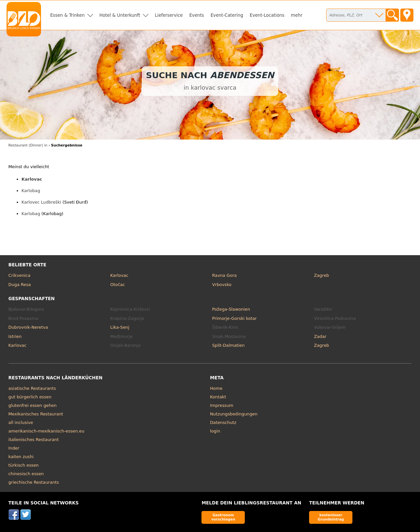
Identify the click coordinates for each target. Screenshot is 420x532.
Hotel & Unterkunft (120, 15)
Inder (14, 448)
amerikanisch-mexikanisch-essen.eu (46, 431)
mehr (297, 15)
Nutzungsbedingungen (234, 414)
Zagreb (322, 275)
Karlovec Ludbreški (42, 202)
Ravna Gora (225, 275)
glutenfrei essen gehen (33, 405)
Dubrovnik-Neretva (28, 327)
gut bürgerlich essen (30, 397)
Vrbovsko (222, 285)
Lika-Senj (120, 327)
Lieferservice (169, 15)
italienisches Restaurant (34, 440)
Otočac (118, 285)
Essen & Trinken (67, 15)
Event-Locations (267, 15)
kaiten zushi (21, 457)
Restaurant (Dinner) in (28, 145)
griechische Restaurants (34, 482)
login (215, 431)
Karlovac (32, 179)
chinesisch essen (26, 474)
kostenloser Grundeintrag (331, 517)
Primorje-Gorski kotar (235, 318)
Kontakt (218, 397)
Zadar (320, 336)
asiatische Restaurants (32, 388)
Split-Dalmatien (229, 345)
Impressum (222, 405)
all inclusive (21, 422)
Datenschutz (223, 422)
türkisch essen (24, 465)
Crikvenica (20, 275)
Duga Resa (20, 285)
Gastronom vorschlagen (223, 517)
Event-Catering (227, 15)
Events (197, 15)
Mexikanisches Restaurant (36, 414)
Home (216, 388)
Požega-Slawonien (231, 309)
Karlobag (31, 191)
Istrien (15, 336)
